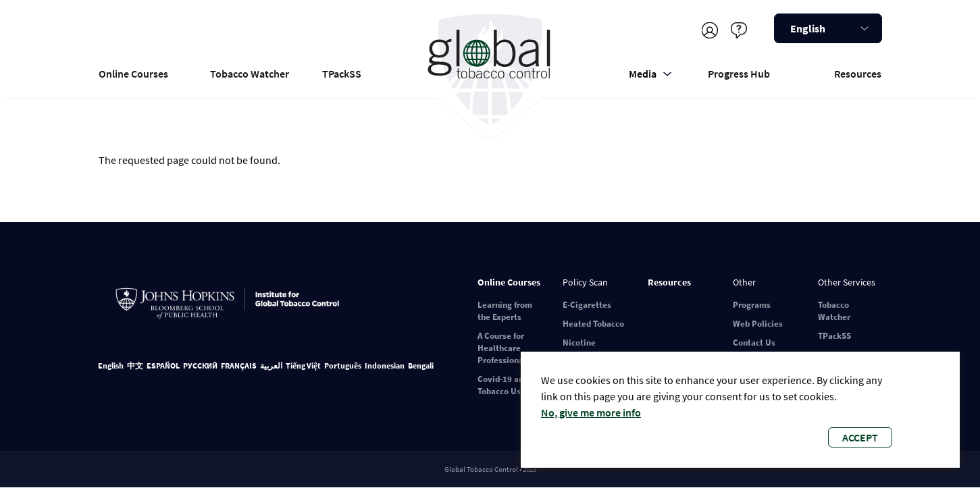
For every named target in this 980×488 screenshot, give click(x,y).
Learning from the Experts (505, 311)
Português (343, 365)
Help (739, 30)
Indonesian (385, 365)
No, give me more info (591, 412)
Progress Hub (739, 74)
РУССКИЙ (200, 365)
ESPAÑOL (163, 365)
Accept (860, 437)
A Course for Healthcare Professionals (504, 348)
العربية (271, 365)
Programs (752, 305)
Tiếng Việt (303, 365)
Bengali (421, 365)
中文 (135, 365)
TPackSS (342, 74)
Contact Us (754, 343)
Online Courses (133, 74)
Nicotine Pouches (579, 349)
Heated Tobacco (593, 324)
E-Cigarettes (587, 305)
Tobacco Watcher (250, 74)
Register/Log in (710, 30)
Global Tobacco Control (490, 70)
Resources (858, 74)
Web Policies (758, 324)
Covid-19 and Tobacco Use (503, 385)
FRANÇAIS (239, 365)
